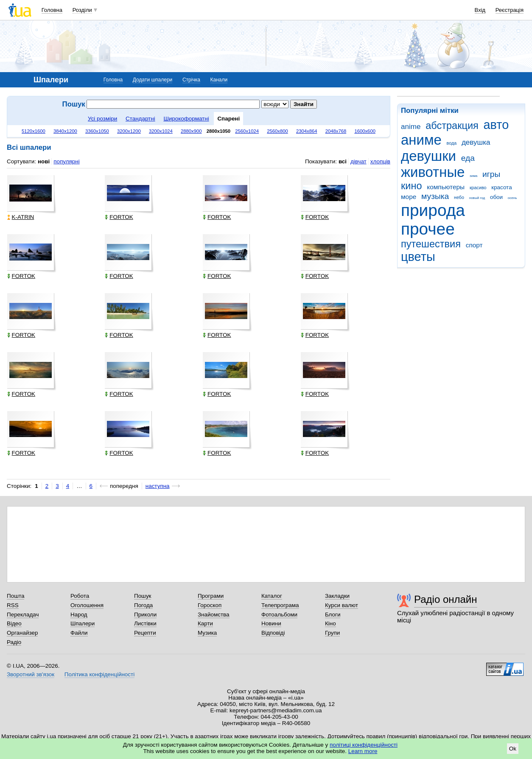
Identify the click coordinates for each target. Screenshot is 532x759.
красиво (478, 188)
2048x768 (336, 131)
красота (501, 187)
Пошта (15, 596)
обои (496, 197)
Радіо (14, 642)
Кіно (330, 623)
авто (496, 125)
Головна (52, 10)
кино (412, 186)
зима (473, 176)
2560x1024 (247, 131)
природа (433, 210)
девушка (476, 142)
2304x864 (307, 131)
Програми (211, 596)
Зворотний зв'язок (31, 674)
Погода (143, 605)
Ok (513, 749)
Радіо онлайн (446, 599)
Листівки (145, 623)
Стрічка (191, 80)
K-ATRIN (21, 217)
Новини (271, 623)
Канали (219, 80)
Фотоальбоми (279, 615)
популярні (66, 161)
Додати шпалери (153, 80)
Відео (14, 623)
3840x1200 (65, 131)
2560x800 (277, 131)
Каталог (272, 596)
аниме (421, 140)
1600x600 (365, 131)
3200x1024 (161, 131)
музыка (435, 196)
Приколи (145, 615)
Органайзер (22, 633)
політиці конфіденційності (364, 745)
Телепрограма (280, 605)
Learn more (363, 751)
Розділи (82, 10)
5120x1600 (34, 131)
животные (433, 172)
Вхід (480, 10)
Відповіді (273, 633)
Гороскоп (210, 605)
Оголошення (87, 605)
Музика (207, 633)
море (409, 197)
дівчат (358, 161)
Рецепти (145, 633)
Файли (79, 633)
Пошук (143, 596)
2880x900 (191, 131)
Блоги (333, 615)
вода (452, 143)
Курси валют (342, 605)
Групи (332, 633)
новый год (477, 198)
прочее (428, 229)
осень (512, 198)
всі (343, 161)
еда (468, 158)
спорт (474, 245)
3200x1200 (129, 131)
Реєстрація (510, 10)
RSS (13, 605)
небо (459, 197)
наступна (158, 486)
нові (44, 161)
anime (411, 127)
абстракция (452, 126)
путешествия (431, 244)
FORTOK (119, 217)
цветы (418, 257)
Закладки (337, 596)
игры (491, 174)
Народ (79, 615)
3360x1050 (97, 131)
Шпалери (83, 623)
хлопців (380, 161)
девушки (428, 156)
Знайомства (214, 615)
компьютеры (446, 187)
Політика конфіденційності (99, 674)
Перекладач (23, 615)
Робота (80, 596)
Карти (205, 623)
